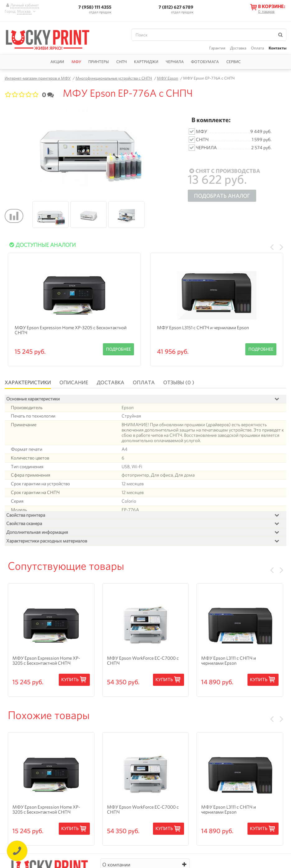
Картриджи (146, 62)
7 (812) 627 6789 (176, 7)
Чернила (175, 62)
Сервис (233, 62)
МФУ (76, 62)
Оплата (257, 48)
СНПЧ (122, 62)
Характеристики (28, 382)
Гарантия (217, 48)
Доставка (238, 48)
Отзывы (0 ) (179, 382)
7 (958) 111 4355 (95, 7)
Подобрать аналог (222, 196)
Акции (57, 62)
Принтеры (99, 62)
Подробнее (118, 349)
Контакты (277, 48)
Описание (74, 382)
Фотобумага (205, 62)
